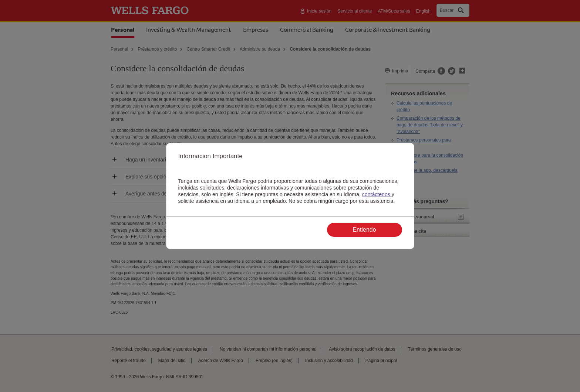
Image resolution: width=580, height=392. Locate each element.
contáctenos (377, 194)
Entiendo (364, 230)
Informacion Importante (210, 156)
